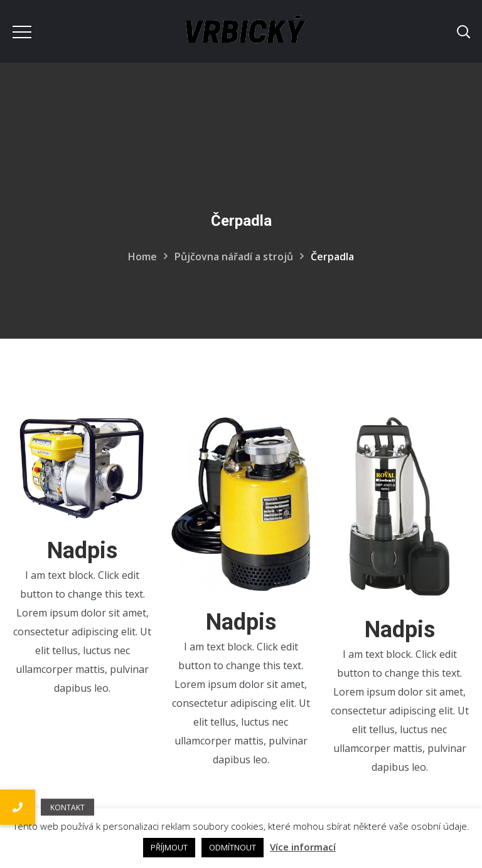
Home (142, 257)
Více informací (303, 847)
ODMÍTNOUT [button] (233, 847)
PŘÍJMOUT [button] (169, 847)
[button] (18, 807)
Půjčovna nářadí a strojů (234, 257)
